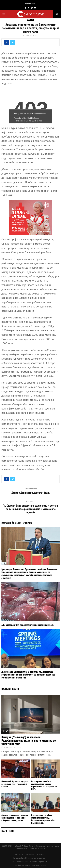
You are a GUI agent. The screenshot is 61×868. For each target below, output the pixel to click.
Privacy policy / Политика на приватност (29, 858)
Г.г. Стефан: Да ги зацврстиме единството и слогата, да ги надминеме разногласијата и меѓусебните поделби (30, 509)
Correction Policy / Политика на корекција (29, 865)
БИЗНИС (30, 20)
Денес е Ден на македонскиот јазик (30, 492)
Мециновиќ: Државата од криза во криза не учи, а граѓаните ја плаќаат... (15, 784)
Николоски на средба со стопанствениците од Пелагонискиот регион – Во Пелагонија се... (43, 819)
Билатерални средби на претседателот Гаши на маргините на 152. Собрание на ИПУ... (44, 785)
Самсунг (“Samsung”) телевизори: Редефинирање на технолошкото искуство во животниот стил (29, 740)
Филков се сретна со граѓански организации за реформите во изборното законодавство (15, 818)
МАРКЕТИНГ (30, 4)
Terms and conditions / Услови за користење (29, 862)
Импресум (19, 854)
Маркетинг (30, 854)
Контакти (41, 854)
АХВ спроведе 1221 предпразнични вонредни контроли (28, 625)
